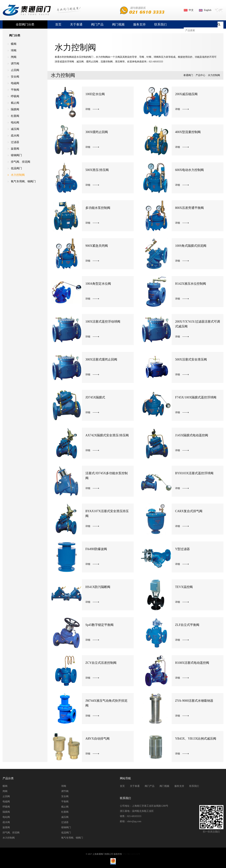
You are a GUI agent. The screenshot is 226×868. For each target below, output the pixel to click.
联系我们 (160, 24)
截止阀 (15, 103)
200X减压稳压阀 (186, 94)
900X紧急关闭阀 (97, 246)
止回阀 (15, 70)
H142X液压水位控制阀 (191, 284)
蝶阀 (14, 44)
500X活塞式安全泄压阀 (191, 359)
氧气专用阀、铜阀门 (23, 181)
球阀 (14, 50)
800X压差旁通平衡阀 (189, 208)
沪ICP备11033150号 (131, 854)
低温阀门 (16, 168)
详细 (88, 109)
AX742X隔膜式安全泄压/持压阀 (107, 435)
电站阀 (15, 122)
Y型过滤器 (182, 549)
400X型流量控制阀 (188, 132)
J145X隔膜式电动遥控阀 (192, 435)
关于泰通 (76, 24)
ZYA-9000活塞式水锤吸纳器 (194, 701)
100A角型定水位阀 (98, 284)
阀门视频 (118, 24)
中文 (191, 10)
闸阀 (14, 57)
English (208, 10)
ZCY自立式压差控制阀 (101, 663)
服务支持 (139, 24)
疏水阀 (15, 136)
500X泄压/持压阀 (97, 170)
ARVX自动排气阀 (97, 739)
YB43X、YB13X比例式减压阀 (196, 739)
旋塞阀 (15, 149)
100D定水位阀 (95, 94)
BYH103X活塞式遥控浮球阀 (194, 473)
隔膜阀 (15, 109)
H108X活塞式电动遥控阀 (192, 663)
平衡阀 (15, 90)
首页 (58, 24)
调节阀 (15, 64)
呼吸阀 (15, 96)
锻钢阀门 (16, 155)
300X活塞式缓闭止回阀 (101, 359)
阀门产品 (97, 24)
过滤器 (15, 142)
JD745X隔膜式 (95, 397)
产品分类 (8, 778)
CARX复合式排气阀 (189, 511)
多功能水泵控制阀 (98, 208)
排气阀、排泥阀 (21, 162)
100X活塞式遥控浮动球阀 (103, 322)
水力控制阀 (18, 175)
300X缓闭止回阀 (97, 132)
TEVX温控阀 (184, 587)
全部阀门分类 (25, 24)
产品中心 (200, 75)
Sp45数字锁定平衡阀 (99, 625)
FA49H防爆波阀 (96, 549)
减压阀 (15, 129)
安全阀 (15, 77)
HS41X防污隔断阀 (98, 587)
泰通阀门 (188, 75)
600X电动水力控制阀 (189, 170)
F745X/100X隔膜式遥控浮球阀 (196, 397)
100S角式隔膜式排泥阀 (191, 246)
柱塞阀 (15, 116)
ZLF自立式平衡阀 (187, 625)
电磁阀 (15, 83)
